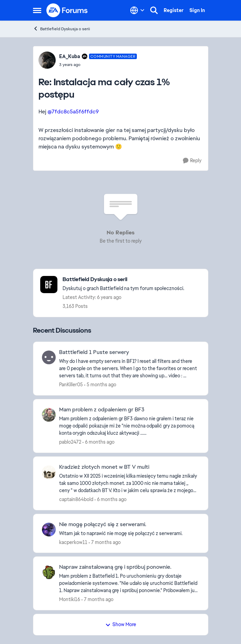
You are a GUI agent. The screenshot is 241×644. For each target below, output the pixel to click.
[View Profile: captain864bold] (49, 472)
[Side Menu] (37, 10)
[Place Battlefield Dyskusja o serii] (123, 280)
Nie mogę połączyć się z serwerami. (103, 524)
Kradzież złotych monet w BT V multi (104, 467)
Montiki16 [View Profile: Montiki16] (70, 599)
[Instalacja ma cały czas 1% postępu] (98, 65)
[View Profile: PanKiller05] (49, 357)
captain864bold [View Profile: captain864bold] (76, 499)
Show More (121, 624)
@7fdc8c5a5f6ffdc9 (73, 112)
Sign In (197, 10)
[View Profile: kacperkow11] (49, 530)
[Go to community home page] (67, 10)
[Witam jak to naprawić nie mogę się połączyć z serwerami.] (129, 533)
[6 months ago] (98, 442)
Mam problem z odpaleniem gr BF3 (102, 410)
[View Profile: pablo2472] (49, 415)
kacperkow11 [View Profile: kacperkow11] (73, 542)
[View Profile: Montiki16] (49, 572)
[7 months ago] (105, 542)
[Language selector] (137, 10)
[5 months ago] (100, 385)
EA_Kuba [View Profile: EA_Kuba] (70, 56)
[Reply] (192, 161)
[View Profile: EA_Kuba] (47, 60)
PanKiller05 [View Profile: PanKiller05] (71, 385)
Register (174, 10)
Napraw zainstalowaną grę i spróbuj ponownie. (115, 567)
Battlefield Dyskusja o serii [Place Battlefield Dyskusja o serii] (62, 29)
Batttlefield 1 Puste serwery (94, 352)
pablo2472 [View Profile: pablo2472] (70, 442)
